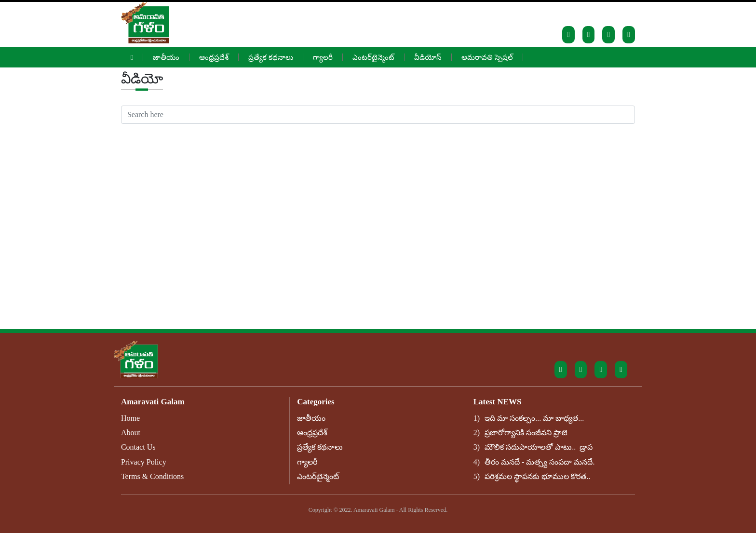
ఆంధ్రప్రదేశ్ (214, 57)
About (131, 433)
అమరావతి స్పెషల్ (487, 57)
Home (130, 418)
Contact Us (138, 447)
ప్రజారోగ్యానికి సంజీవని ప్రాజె (526, 433)
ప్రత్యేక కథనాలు (271, 57)
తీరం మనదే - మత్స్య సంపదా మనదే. (540, 462)
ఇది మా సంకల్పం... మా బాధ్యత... (534, 418)
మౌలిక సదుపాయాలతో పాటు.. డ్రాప (539, 447)
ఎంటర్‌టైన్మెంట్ (373, 57)
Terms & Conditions (152, 476)
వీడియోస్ (428, 57)
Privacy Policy (144, 462)
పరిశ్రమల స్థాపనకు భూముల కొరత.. (537, 476)
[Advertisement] (378, 196)
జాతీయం (166, 57)
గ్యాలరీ (323, 57)
